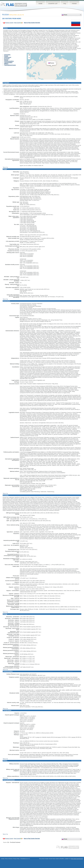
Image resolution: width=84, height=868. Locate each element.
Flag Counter (14, 4)
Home (40, 4)
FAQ (65, 4)
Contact (3, 859)
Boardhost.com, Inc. (26, 859)
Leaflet (65, 79)
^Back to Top (5, 167)
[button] (55, 62)
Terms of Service (9, 859)
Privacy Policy (16, 859)
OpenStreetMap (72, 79)
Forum (74, 4)
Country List (53, 4)
